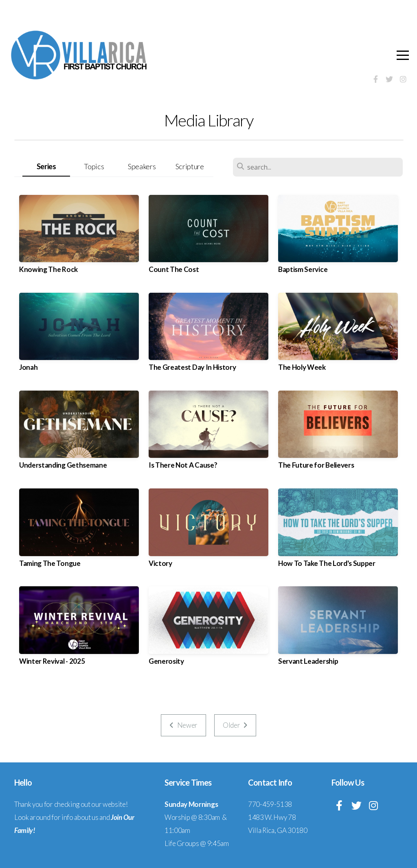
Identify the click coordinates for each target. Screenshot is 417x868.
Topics (94, 166)
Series (46, 166)
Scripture (190, 166)
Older (235, 725)
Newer (183, 725)
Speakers (142, 166)
